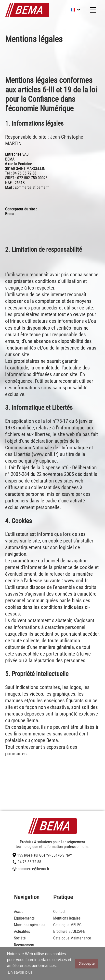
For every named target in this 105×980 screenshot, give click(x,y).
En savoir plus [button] (20, 972)
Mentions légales (67, 918)
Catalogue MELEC (67, 925)
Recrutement (24, 945)
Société (20, 938)
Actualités (22, 931)
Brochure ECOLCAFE (69, 931)
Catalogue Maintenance (72, 938)
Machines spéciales (30, 925)
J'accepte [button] (87, 964)
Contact (59, 912)
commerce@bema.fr (31, 869)
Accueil (20, 912)
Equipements (24, 918)
